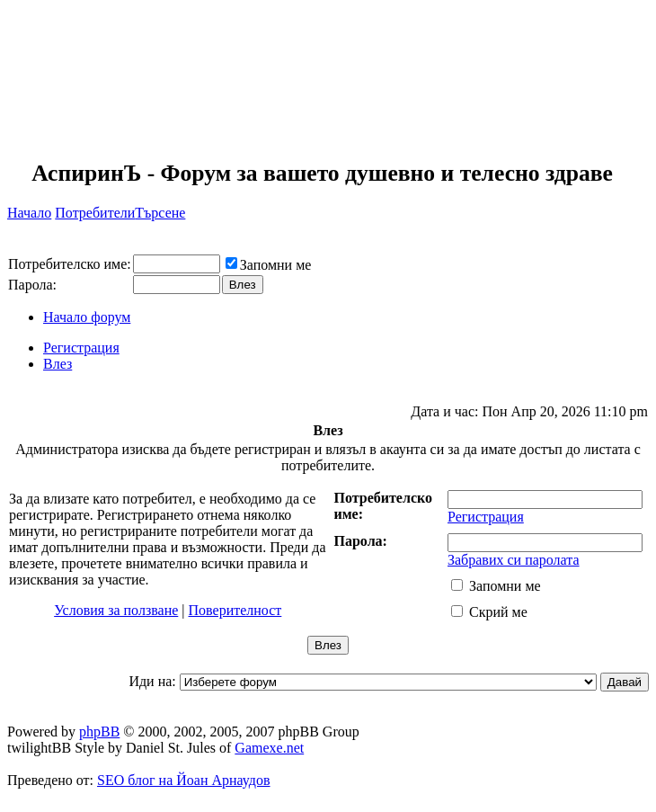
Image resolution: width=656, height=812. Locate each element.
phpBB (99, 732)
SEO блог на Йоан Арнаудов (184, 780)
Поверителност (235, 610)
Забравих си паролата (514, 560)
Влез (58, 364)
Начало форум (87, 317)
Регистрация (81, 348)
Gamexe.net (269, 748)
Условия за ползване (116, 610)
